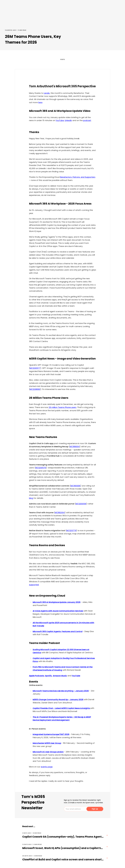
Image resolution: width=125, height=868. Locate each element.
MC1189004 (75, 447)
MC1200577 (35, 368)
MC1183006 (76, 486)
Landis (47, 93)
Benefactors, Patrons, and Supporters (78, 177)
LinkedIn (68, 120)
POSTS (63, 59)
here (40, 102)
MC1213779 (71, 531)
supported (34, 585)
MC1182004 (60, 513)
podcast (87, 120)
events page (47, 767)
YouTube (60, 120)
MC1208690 (35, 389)
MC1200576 (41, 468)
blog (31, 498)
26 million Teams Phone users (63, 407)
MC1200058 (81, 504)
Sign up (95, 809)
